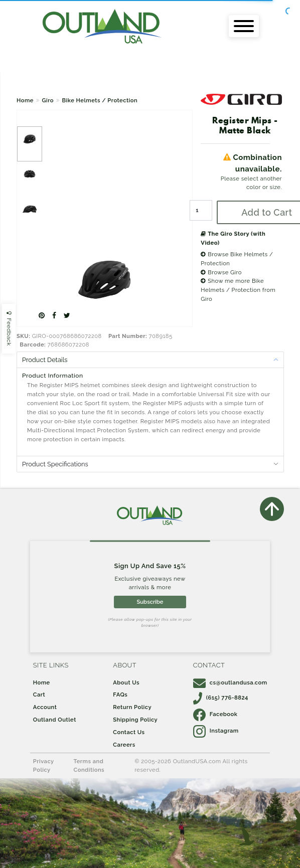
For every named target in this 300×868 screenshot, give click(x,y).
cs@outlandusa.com (230, 682)
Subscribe (150, 602)
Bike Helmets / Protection (100, 100)
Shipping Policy (135, 720)
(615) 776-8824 (221, 698)
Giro (48, 100)
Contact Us (129, 732)
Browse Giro (221, 272)
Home (25, 100)
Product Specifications (55, 464)
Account (45, 707)
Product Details (45, 360)
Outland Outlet (55, 720)
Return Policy (132, 707)
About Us (126, 682)
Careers (124, 745)
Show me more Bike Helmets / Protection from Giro (238, 290)
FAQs (120, 695)
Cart (39, 695)
